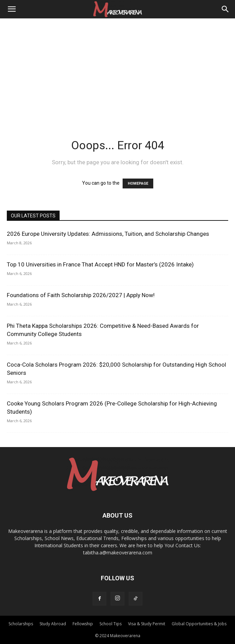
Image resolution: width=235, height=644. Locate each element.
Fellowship (83, 624)
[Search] (225, 9)
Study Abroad (53, 624)
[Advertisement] (117, 70)
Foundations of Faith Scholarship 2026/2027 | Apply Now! (81, 295)
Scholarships (21, 624)
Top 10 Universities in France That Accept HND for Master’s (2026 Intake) (100, 264)
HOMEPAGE (138, 183)
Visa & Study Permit (147, 624)
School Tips (111, 624)
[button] (12, 9)
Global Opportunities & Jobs (199, 624)
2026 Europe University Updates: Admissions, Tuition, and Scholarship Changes (108, 234)
